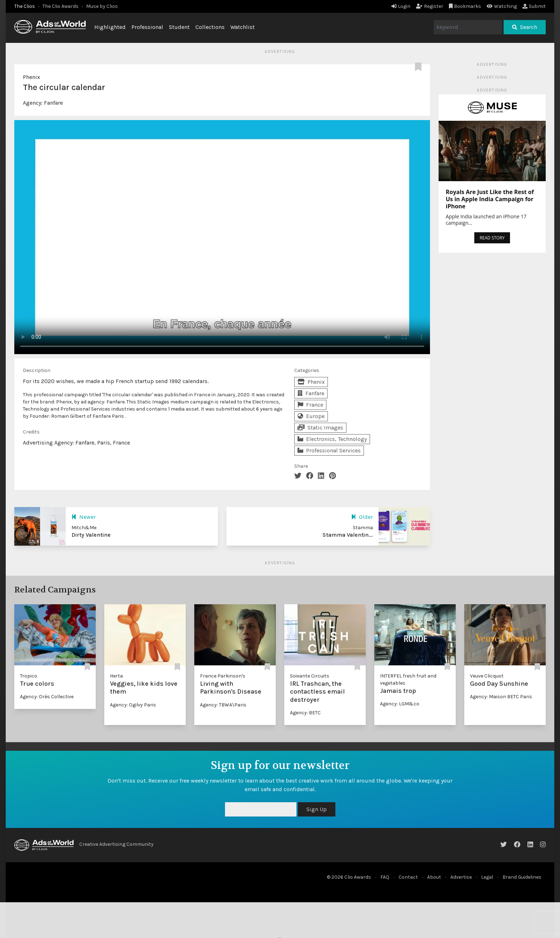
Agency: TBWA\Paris (223, 705)
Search (525, 27)
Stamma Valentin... (348, 535)
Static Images (320, 428)
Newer (84, 517)
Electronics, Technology (332, 439)
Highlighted (110, 27)
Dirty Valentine (91, 535)
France (310, 405)
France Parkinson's (223, 676)
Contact (408, 877)
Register (430, 6)
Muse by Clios (102, 6)
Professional (147, 27)
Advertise (461, 877)
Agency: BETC (305, 713)
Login (401, 6)
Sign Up (317, 809)
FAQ (385, 877)
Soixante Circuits (310, 676)
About (434, 877)
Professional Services (329, 450)
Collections (210, 27)
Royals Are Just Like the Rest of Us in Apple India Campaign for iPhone (490, 199)
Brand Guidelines (522, 877)
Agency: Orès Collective (47, 697)
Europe (311, 416)
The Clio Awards (61, 6)
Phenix (31, 77)
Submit (534, 6)
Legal (487, 877)
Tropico (29, 676)
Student (179, 27)
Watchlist (242, 27)
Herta (116, 676)
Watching (502, 6)
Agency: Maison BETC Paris (501, 697)
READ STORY (492, 238)
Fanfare (53, 103)
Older (362, 517)
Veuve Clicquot (487, 676)
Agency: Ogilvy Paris (133, 705)
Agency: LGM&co (400, 704)
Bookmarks (465, 6)
